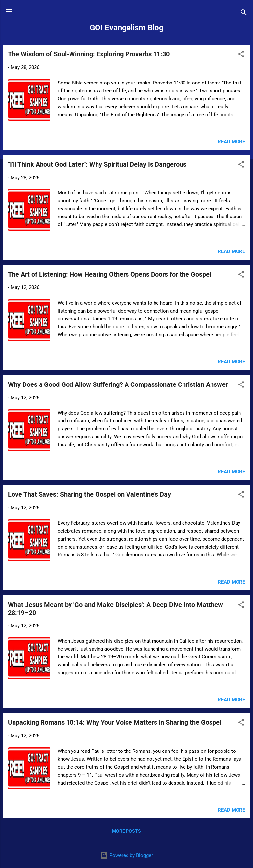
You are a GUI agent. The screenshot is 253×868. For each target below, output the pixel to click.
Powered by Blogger (126, 855)
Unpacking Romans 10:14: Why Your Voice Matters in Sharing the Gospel (115, 722)
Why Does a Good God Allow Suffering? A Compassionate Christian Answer (118, 384)
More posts (126, 831)
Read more (231, 142)
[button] (241, 55)
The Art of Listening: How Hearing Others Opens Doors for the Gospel (110, 274)
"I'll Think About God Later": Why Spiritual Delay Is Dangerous (97, 164)
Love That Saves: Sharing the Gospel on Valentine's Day (89, 494)
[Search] (244, 13)
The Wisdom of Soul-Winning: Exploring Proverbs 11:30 (89, 54)
